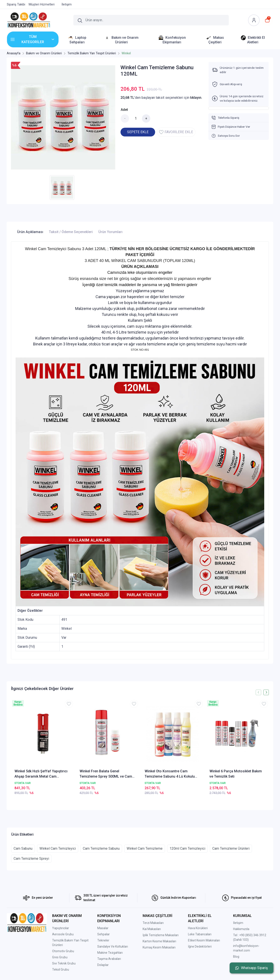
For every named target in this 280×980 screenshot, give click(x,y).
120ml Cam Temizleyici (187, 848)
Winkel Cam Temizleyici (58, 848)
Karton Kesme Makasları (159, 941)
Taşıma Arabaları (109, 959)
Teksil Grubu (61, 969)
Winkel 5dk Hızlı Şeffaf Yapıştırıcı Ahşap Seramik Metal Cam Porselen (41, 774)
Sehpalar (104, 934)
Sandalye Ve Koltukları (113, 946)
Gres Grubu (60, 957)
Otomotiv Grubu (63, 951)
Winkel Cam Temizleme (145, 848)
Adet (124, 110)
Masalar (103, 928)
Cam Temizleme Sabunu (101, 848)
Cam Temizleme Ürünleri (231, 848)
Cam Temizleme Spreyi (31, 859)
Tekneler (103, 940)
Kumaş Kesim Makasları (159, 947)
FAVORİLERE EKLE (176, 132)
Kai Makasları (152, 929)
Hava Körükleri (198, 928)
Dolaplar (103, 965)
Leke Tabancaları (200, 934)
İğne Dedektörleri (200, 946)
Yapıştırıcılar (61, 928)
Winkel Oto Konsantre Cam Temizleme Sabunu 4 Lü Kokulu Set (170, 774)
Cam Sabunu (23, 848)
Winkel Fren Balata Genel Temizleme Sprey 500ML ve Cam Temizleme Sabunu (106, 774)
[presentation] (258, 692)
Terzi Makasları (153, 923)
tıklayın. (196, 98)
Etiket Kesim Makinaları (204, 940)
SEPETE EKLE (138, 132)
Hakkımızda (241, 929)
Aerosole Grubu (63, 934)
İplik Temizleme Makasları (161, 935)
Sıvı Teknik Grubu (64, 963)
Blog (236, 957)
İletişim (238, 923)
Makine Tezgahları (110, 953)
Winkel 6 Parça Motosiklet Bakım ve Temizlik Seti (236, 774)
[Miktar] (136, 119)
